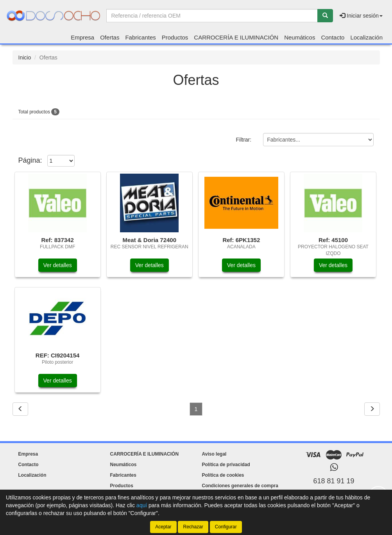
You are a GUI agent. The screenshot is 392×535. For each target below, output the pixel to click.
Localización (366, 37)
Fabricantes (140, 37)
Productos (175, 37)
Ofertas (110, 37)
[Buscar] (325, 16)
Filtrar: (243, 140)
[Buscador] (212, 16)
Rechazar (193, 527)
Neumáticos (300, 37)
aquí (142, 505)
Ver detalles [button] (58, 265)
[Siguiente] (372, 409)
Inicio (25, 57)
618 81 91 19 (334, 481)
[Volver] (20, 409)
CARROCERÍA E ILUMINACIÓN (236, 37)
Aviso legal (214, 454)
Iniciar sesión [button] (361, 16)
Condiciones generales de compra (240, 486)
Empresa (82, 37)
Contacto (333, 37)
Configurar (226, 527)
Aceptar (163, 527)
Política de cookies (223, 475)
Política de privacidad (226, 465)
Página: (30, 160)
